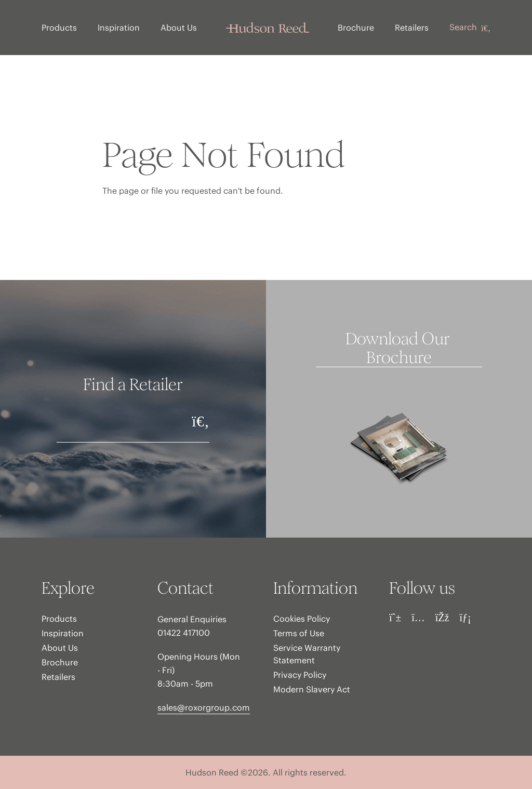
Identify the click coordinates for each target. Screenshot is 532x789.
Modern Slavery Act (312, 689)
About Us (179, 28)
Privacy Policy (300, 675)
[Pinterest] (395, 618)
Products (59, 28)
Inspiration (119, 28)
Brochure (356, 28)
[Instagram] (418, 618)
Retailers (412, 28)
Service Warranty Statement (307, 654)
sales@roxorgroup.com (204, 707)
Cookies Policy (302, 619)
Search (470, 28)
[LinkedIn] (465, 618)
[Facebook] (442, 618)
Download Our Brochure (399, 349)
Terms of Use (299, 633)
